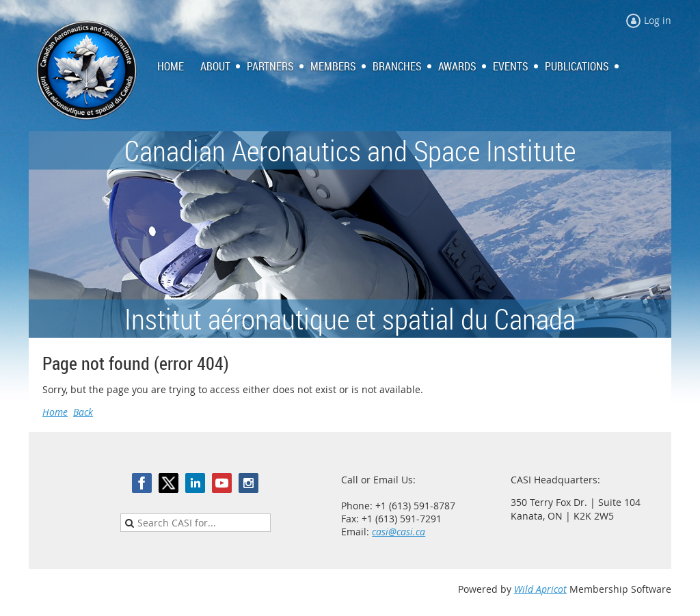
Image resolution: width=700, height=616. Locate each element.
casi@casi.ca (399, 532)
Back (83, 412)
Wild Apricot (540, 589)
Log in (658, 20)
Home (55, 412)
